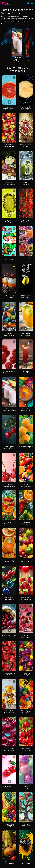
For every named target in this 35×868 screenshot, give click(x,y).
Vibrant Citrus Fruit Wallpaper (26, 410)
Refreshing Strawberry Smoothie (9, 410)
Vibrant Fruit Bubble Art (26, 258)
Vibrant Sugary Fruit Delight (26, 712)
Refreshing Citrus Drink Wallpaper (26, 334)
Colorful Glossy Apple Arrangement (26, 787)
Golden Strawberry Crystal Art (26, 146)
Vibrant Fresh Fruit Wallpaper (9, 863)
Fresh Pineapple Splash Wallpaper (26, 108)
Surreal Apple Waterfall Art (26, 183)
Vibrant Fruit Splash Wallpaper (9, 334)
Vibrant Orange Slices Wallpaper (9, 561)
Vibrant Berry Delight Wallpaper (26, 749)
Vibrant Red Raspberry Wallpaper (9, 372)
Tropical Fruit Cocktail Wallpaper (9, 183)
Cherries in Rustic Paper (9, 635)
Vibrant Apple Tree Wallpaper (26, 825)
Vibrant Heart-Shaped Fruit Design (9, 598)
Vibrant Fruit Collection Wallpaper (26, 561)
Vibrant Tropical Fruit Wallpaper (9, 825)
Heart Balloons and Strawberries (26, 598)
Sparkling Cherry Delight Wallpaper (9, 787)
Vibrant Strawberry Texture (9, 674)
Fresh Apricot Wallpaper (26, 447)
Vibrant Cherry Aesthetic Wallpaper (9, 749)
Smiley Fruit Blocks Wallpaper (9, 712)
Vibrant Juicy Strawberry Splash (26, 863)
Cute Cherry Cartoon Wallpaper (9, 485)
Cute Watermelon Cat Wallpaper (9, 259)
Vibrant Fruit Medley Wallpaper (9, 146)
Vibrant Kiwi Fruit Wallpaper (9, 221)
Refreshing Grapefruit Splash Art (9, 108)
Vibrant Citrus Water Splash (26, 523)
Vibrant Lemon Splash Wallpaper (26, 297)
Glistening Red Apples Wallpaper (9, 447)
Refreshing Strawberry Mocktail (26, 372)
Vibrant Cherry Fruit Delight (26, 674)
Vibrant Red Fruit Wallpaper (26, 221)
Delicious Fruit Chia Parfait (9, 297)
